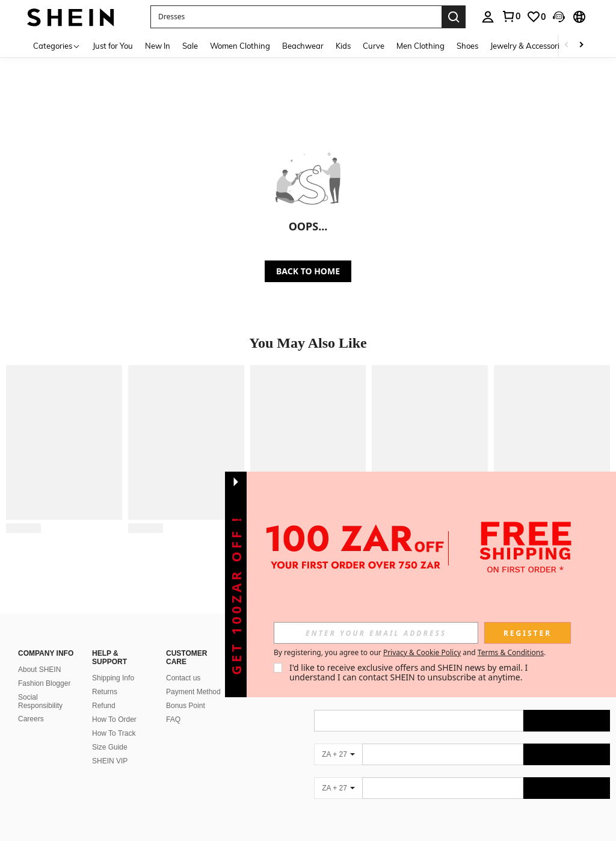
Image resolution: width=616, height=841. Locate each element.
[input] (376, 633)
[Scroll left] (567, 45)
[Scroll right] (581, 45)
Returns (105, 692)
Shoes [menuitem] (467, 46)
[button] (296, 17)
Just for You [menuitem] (113, 46)
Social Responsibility (40, 701)
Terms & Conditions (511, 652)
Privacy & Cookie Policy (422, 652)
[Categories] (57, 45)
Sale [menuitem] (190, 46)
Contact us (183, 678)
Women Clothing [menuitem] (240, 46)
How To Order (114, 719)
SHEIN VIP (110, 761)
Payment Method (193, 692)
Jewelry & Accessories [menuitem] (529, 46)
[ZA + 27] (338, 754)
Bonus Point (186, 706)
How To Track (114, 733)
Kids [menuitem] (343, 46)
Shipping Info (113, 678)
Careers (31, 719)
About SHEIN (39, 670)
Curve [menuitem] (374, 46)
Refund (104, 706)
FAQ (173, 719)
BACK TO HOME (308, 271)
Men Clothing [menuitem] (420, 46)
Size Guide (110, 747)
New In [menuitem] (158, 46)
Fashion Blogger (44, 683)
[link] (511, 16)
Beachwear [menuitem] (303, 46)
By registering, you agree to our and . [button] (410, 653)
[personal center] (488, 17)
